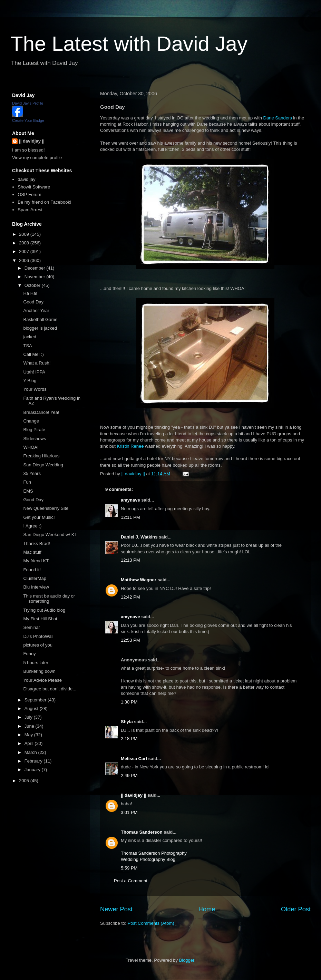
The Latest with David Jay (129, 44)
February (34, 761)
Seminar (31, 627)
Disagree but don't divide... (50, 689)
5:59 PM (129, 868)
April (30, 743)
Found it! (32, 570)
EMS (28, 491)
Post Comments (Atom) (151, 923)
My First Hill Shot (40, 619)
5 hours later (36, 663)
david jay (26, 179)
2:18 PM (129, 739)
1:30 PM (129, 702)
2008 (25, 243)
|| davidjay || (134, 795)
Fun (27, 482)
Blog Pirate (34, 430)
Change (31, 421)
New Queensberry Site (46, 508)
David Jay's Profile (28, 103)
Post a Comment (131, 881)
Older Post (296, 909)
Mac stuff (32, 552)
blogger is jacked (40, 328)
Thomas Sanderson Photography (154, 853)
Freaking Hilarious (41, 456)
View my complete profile (37, 158)
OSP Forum (29, 195)
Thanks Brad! (36, 544)
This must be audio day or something (49, 599)
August (32, 709)
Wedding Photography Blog (148, 859)
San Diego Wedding (43, 465)
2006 (25, 260)
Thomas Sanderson (142, 832)
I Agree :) (32, 526)
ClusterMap (35, 578)
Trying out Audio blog (44, 610)
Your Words (35, 389)
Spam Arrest (30, 210)
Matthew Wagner (139, 580)
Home (207, 909)
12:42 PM (130, 597)
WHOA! (31, 447)
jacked (30, 337)
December (36, 268)
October (33, 285)
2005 (25, 781)
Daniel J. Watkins (139, 537)
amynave (130, 500)
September (36, 700)
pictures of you (38, 645)
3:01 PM (129, 812)
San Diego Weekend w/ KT (50, 535)
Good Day (33, 302)
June (30, 726)
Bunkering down (39, 671)
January (33, 770)
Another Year (36, 311)
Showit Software (34, 187)
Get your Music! (39, 517)
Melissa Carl (134, 759)
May (29, 735)
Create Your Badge (28, 120)
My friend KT (36, 561)
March (31, 752)
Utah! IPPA (34, 372)
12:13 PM (130, 560)
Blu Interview (36, 587)
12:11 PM (130, 517)
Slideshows (35, 439)
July (29, 717)
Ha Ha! (30, 293)
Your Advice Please (42, 680)
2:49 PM (129, 775)
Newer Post (116, 909)
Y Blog (30, 381)
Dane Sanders (278, 118)
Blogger (187, 960)
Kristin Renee (130, 446)
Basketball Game (40, 319)
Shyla (127, 722)
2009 (25, 234)
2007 (25, 251)
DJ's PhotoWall (38, 636)
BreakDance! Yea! (41, 412)
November (36, 277)
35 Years (32, 473)
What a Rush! (37, 363)
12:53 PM (130, 640)
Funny (29, 654)
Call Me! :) (33, 354)
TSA (27, 346)
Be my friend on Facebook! (44, 202)
